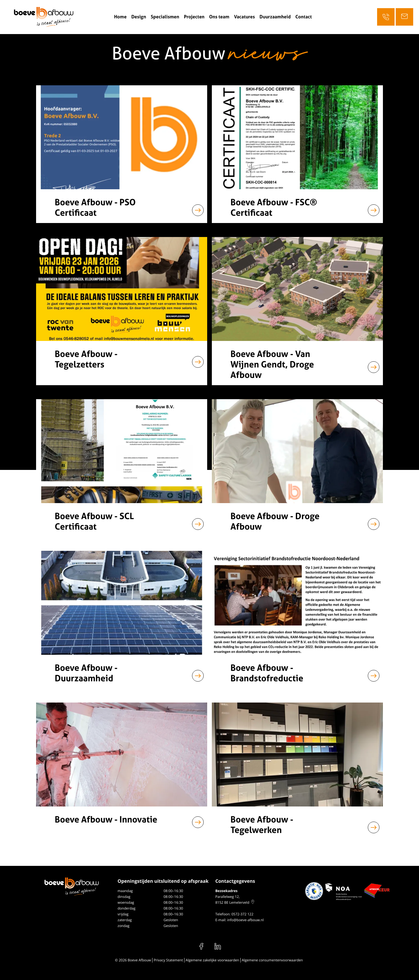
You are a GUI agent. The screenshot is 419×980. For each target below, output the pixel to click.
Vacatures (244, 17)
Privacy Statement (168, 960)
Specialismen (165, 17)
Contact (304, 17)
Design (139, 17)
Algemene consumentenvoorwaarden (272, 960)
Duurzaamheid (275, 17)
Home (120, 17)
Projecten (194, 17)
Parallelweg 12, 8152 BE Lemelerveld (235, 899)
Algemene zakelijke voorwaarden (212, 960)
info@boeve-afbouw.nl (246, 920)
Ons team (219, 17)
